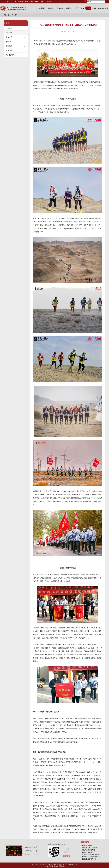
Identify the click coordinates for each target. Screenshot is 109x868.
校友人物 (9, 37)
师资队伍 (51, 8)
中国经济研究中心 (88, 846)
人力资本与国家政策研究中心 (91, 857)
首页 (8, 1)
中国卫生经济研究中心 (89, 859)
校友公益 (9, 41)
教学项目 (60, 8)
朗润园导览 (31, 847)
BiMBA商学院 (103, 8)
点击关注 (67, 856)
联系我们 (30, 851)
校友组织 (9, 46)
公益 (83, 8)
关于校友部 (10, 55)
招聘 (28, 854)
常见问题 (9, 50)
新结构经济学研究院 (88, 850)
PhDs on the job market (32, 1)
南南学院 (21, 1)
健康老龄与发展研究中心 (90, 848)
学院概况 (42, 8)
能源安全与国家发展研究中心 (91, 854)
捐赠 (94, 8)
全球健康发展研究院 (88, 852)
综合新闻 (9, 28)
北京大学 (14, 1)
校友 (88, 8)
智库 (77, 8)
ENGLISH (49, 1)
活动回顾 (9, 33)
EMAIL (42, 1)
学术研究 (69, 8)
